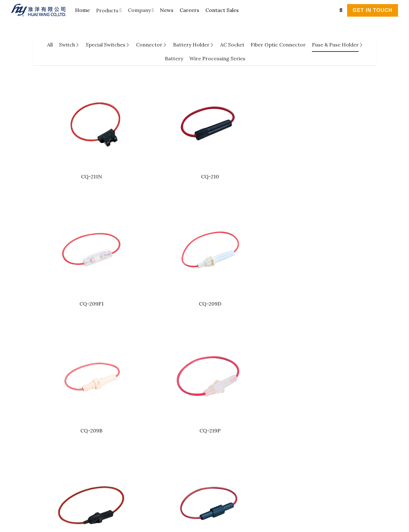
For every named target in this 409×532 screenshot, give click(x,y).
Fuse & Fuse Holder (335, 45)
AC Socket (232, 45)
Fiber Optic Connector (278, 45)
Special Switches (106, 45)
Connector (149, 45)
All (50, 45)
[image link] (41, 10)
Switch (67, 45)
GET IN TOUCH (373, 10)
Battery (174, 58)
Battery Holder (191, 45)
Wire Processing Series (217, 58)
